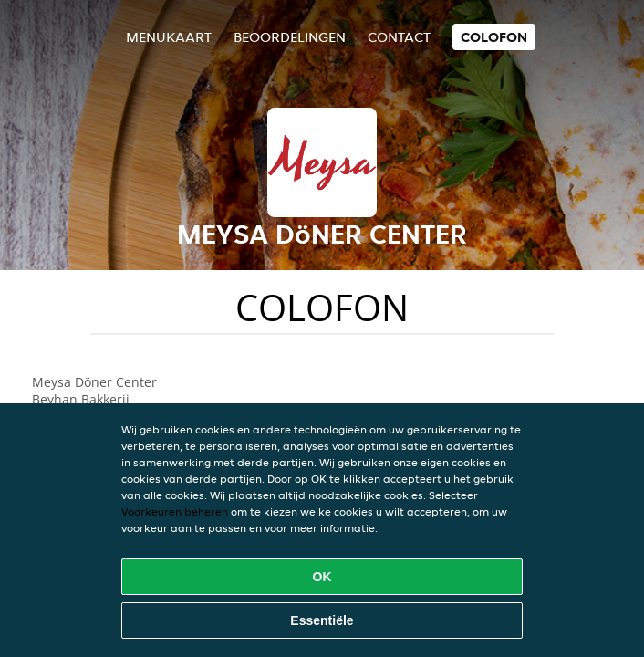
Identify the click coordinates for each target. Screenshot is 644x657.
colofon (494, 37)
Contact (399, 37)
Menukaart (169, 37)
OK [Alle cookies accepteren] (322, 577)
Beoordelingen (290, 37)
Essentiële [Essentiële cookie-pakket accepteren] (322, 620)
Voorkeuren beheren (175, 511)
